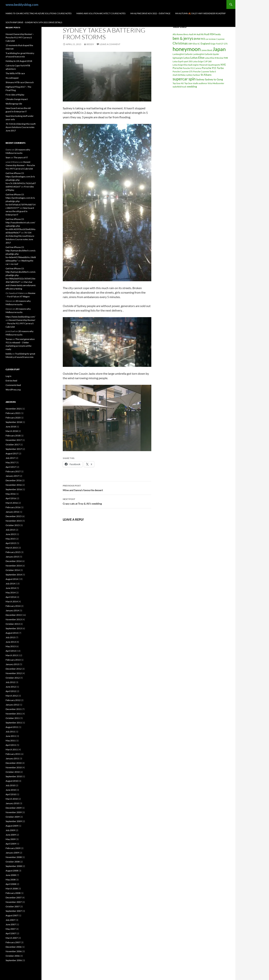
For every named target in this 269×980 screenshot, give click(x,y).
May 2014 (11, 593)
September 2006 (14, 960)
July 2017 (10, 458)
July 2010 (10, 785)
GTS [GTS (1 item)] (226, 44)
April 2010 (11, 794)
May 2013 (11, 646)
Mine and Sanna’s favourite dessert (107, 488)
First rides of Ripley (15, 95)
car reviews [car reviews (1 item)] (211, 39)
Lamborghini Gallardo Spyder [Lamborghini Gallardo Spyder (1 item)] (206, 54)
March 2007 (12, 938)
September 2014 (14, 575)
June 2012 (11, 687)
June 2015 (11, 534)
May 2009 (11, 839)
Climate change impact (17, 99)
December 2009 (14, 808)
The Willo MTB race (15, 73)
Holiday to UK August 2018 (19, 61)
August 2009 (12, 826)
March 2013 (12, 655)
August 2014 (12, 579)
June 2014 (11, 588)
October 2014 (13, 570)
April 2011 (11, 745)
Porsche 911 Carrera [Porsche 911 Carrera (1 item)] (192, 68)
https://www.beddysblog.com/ (20, 317)
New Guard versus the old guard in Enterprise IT (20, 211)
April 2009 (11, 844)
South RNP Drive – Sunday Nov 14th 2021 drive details (34, 22)
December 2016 (14, 480)
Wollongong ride (14, 104)
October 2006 (13, 956)
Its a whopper (12, 78)
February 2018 (13, 436)
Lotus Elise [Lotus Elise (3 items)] (197, 57)
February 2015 (13, 552)
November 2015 (14, 521)
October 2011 (13, 718)
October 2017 (13, 444)
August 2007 (12, 915)
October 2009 (13, 817)
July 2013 (10, 637)
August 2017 (12, 453)
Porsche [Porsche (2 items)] (177, 68)
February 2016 (13, 507)
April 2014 (11, 597)
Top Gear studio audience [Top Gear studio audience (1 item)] (196, 83)
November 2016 (14, 485)
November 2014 (14, 566)
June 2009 (11, 835)
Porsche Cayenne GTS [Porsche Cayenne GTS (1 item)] (183, 71)
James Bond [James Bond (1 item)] (207, 50)
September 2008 (14, 866)
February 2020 (13, 418)
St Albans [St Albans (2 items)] (206, 75)
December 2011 (14, 709)
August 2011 (12, 727)
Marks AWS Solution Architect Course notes (101, 13)
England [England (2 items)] (205, 43)
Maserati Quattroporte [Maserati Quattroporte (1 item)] (210, 65)
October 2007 (13, 906)
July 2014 (10, 584)
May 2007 (11, 929)
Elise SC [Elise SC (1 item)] (196, 44)
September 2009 (14, 821)
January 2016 (12, 512)
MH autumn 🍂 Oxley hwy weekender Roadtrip (200, 13)
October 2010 (13, 772)
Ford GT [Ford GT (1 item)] (220, 44)
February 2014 (13, 606)
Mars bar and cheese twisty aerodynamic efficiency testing (21, 285)
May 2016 (11, 494)
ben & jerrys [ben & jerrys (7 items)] (183, 38)
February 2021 (13, 413)
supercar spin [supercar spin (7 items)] (184, 79)
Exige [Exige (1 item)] (213, 44)
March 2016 (12, 503)
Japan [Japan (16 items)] (219, 49)
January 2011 (12, 758)
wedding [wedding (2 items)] (192, 86)
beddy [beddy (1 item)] (218, 34)
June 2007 (11, 924)
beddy (90, 44)
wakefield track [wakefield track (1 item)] (180, 87)
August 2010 (12, 781)
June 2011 (11, 736)
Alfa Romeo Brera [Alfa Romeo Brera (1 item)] (181, 34)
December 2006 (14, 947)
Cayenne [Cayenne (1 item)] (220, 39)
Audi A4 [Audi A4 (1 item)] (193, 34)
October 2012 (13, 678)
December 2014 (14, 561)
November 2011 (14, 714)
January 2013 (12, 664)
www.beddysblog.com (22, 4)
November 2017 (14, 440)
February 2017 (13, 471)
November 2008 (14, 857)
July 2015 (10, 530)
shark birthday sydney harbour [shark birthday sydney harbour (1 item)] (186, 75)
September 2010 (14, 776)
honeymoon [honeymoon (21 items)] (187, 49)
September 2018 (14, 422)
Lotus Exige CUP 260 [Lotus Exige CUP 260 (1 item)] (202, 61)
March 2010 (12, 799)
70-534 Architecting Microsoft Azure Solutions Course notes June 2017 (21, 127)
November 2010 (14, 767)
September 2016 (14, 489)
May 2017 (11, 462)
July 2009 (10, 830)
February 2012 (13, 700)
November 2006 (14, 951)
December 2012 (14, 669)
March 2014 (12, 601)
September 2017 (14, 449)
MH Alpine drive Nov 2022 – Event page (150, 13)
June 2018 (11, 427)
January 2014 (12, 610)
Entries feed (11, 381)
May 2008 (11, 880)
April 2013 (11, 651)
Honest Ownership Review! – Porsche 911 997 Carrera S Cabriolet (20, 37)
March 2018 (12, 431)
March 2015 (12, 548)
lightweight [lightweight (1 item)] (178, 58)
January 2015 (12, 557)
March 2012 (12, 696)
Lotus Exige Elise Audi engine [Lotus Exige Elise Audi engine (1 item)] (186, 65)
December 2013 (14, 615)
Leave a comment (110, 44)
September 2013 (14, 628)
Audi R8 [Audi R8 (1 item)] (200, 34)
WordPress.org (13, 390)
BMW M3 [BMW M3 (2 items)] (199, 39)
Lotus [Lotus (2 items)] (187, 58)
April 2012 (11, 691)
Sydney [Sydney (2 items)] (200, 79)
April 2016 (11, 498)
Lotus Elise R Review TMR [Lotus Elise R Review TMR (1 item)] (216, 58)
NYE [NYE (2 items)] (223, 65)
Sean (8, 157)
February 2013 (13, 660)
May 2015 (11, 539)
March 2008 (12, 889)
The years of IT (21, 157)
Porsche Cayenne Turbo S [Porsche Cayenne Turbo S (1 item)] (205, 71)
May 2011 (11, 741)
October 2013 (13, 624)
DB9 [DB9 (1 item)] (190, 44)
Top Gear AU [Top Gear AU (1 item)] (178, 83)
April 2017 (11, 467)
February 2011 (13, 754)
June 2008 (11, 875)
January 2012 (12, 705)
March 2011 (12, 749)
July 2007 (10, 920)
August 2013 (12, 633)
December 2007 (14, 897)
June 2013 (11, 642)
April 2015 (11, 543)
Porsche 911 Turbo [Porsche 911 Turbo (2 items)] (213, 68)
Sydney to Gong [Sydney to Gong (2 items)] (214, 79)
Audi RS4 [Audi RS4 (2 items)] (209, 34)
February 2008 (13, 893)
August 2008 (12, 871)
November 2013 (14, 619)
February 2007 (13, 942)
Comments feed (13, 385)
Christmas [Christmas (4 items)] (180, 43)
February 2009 (13, 848)
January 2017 (12, 476)
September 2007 (14, 911)
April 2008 (11, 884)
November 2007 (14, 902)
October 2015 (13, 525)
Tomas (9, 339)
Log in (8, 376)
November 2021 (14, 409)
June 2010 (11, 790)
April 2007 (11, 933)
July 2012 (10, 682)
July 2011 (10, 732)
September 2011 (14, 723)
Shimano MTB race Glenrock (20, 82)
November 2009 (14, 812)
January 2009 (12, 853)
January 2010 (12, 803)
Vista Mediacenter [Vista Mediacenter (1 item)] (216, 83)
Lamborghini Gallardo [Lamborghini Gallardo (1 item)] (182, 54)
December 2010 (14, 763)
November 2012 (14, 673)
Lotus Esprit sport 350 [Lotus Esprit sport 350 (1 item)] (182, 61)
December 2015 (14, 516)
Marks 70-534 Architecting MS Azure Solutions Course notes (39, 13)
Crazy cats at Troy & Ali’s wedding (107, 501)
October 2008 (13, 862)
